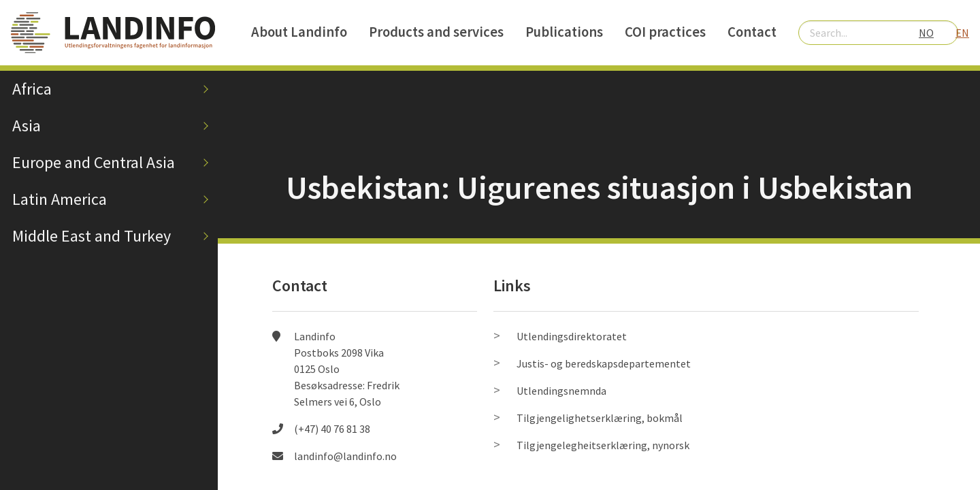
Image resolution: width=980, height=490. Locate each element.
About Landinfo (299, 32)
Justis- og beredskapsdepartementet (604, 363)
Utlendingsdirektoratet (572, 336)
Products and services (436, 32)
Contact (752, 32)
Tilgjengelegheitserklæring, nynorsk (603, 445)
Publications (564, 32)
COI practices (665, 32)
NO (926, 33)
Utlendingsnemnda (561, 391)
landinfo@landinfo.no (345, 456)
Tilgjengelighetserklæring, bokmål (600, 418)
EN (962, 33)
